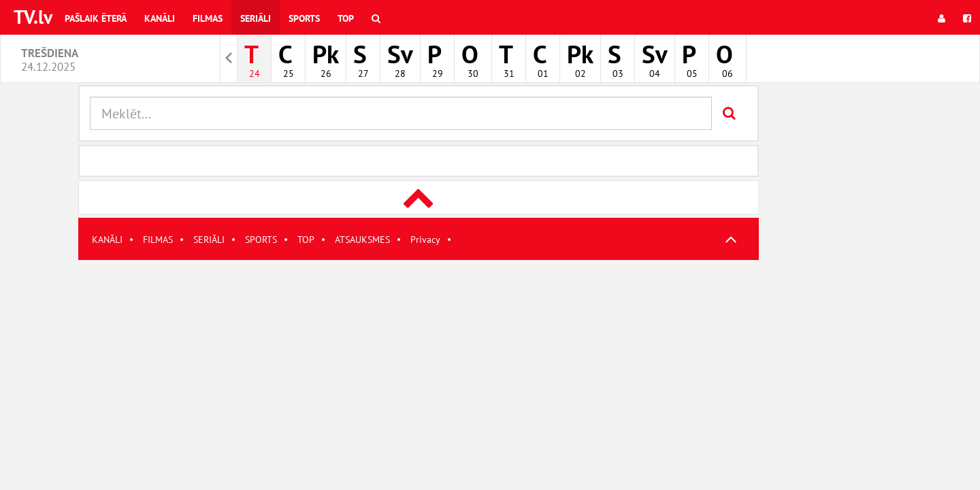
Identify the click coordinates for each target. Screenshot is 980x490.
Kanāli (160, 18)
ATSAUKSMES (362, 240)
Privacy (425, 240)
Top (346, 18)
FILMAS (158, 240)
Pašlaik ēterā (96, 18)
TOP (306, 240)
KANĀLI (107, 240)
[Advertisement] (419, 355)
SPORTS (261, 240)
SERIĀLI (209, 240)
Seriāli (256, 18)
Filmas (208, 18)
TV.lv (33, 17)
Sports (304, 18)
